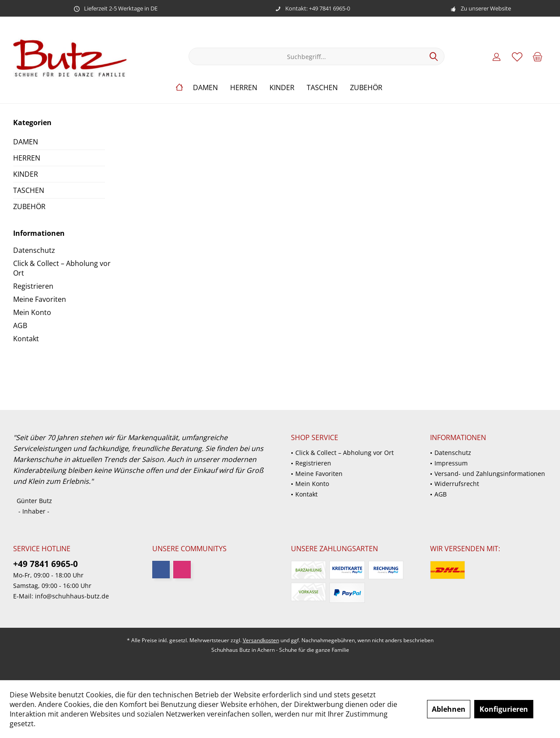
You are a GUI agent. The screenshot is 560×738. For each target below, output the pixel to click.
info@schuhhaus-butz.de (72, 596)
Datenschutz (34, 250)
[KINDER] (282, 88)
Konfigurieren (504, 709)
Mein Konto (32, 312)
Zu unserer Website (486, 8)
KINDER (26, 174)
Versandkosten (261, 640)
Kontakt (26, 339)
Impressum (451, 463)
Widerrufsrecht (457, 484)
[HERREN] (244, 88)
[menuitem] (538, 56)
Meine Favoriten (40, 299)
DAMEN (26, 142)
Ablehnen (449, 709)
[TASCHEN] (322, 88)
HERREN (27, 158)
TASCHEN (29, 190)
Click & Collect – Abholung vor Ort (62, 268)
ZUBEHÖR (29, 206)
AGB (20, 325)
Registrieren (33, 286)
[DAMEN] (205, 88)
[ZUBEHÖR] (366, 88)
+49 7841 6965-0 (45, 564)
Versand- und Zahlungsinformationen (490, 474)
